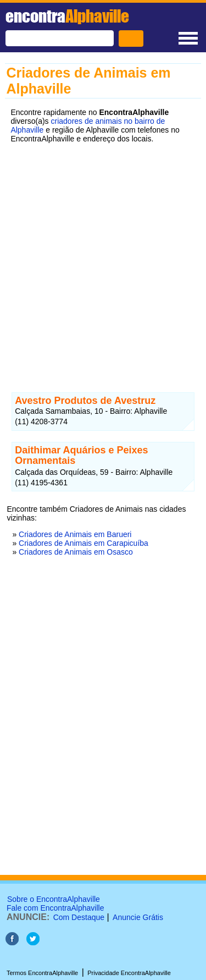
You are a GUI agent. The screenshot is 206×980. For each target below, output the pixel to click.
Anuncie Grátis (138, 917)
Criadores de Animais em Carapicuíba (83, 543)
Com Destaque (79, 917)
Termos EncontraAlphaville (42, 973)
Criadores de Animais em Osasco (76, 552)
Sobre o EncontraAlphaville (54, 899)
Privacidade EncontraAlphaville (129, 973)
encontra (67, 16)
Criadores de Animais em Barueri (75, 534)
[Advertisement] (103, 259)
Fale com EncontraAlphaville (55, 908)
